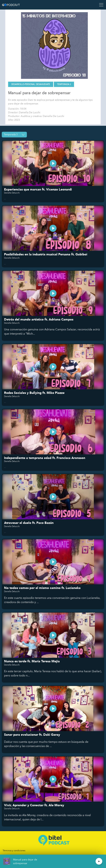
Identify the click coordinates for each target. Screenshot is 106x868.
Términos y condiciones (14, 851)
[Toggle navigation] (100, 5)
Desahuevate (43, 84)
